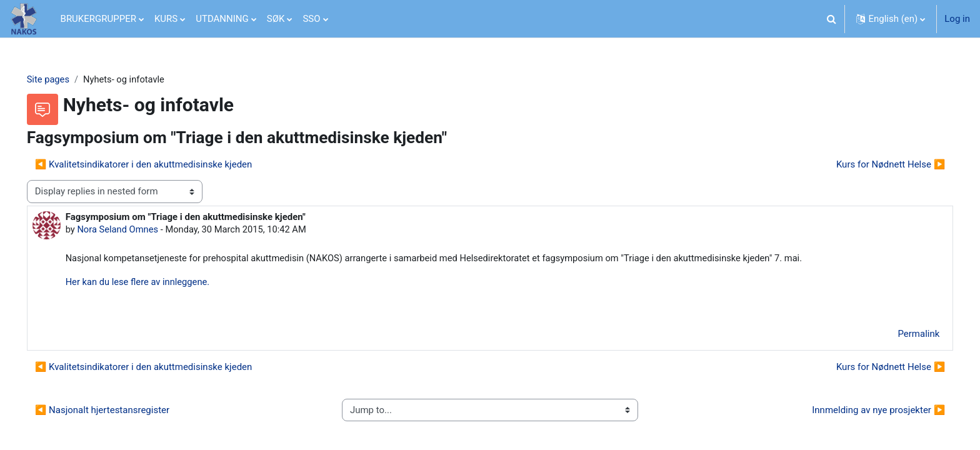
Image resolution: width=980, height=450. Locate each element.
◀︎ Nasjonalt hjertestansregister (120, 412)
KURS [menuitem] (166, 19)
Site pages (66, 79)
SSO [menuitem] (311, 19)
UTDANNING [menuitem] (222, 19)
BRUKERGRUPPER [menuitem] (98, 19)
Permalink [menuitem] (901, 336)
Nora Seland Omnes (137, 230)
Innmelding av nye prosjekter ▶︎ (861, 412)
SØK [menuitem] (276, 19)
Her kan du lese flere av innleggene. (157, 283)
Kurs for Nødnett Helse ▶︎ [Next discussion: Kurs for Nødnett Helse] (873, 164)
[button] (831, 19)
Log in (957, 19)
